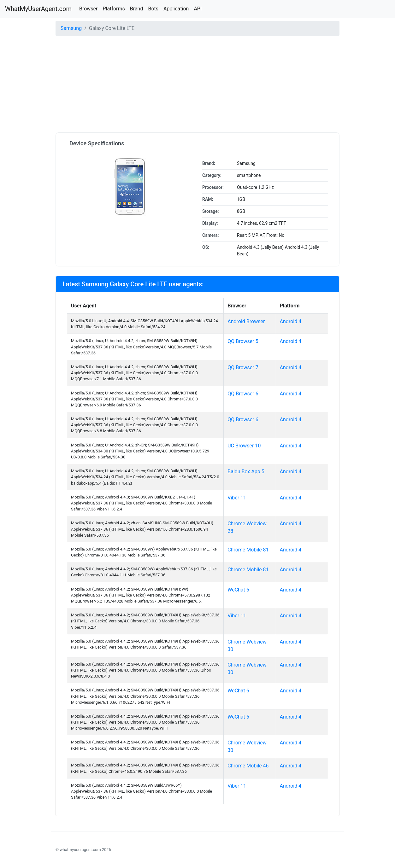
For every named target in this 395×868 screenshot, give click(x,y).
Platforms (114, 9)
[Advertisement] (197, 85)
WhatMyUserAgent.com (38, 9)
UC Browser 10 (244, 446)
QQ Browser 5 (243, 341)
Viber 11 (237, 498)
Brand (137, 9)
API (198, 9)
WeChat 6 (238, 590)
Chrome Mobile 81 (248, 550)
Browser (88, 9)
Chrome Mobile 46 (248, 766)
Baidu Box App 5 (246, 472)
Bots (153, 9)
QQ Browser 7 (243, 367)
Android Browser (246, 321)
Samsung (71, 28)
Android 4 (291, 321)
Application (176, 9)
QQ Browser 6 (243, 394)
